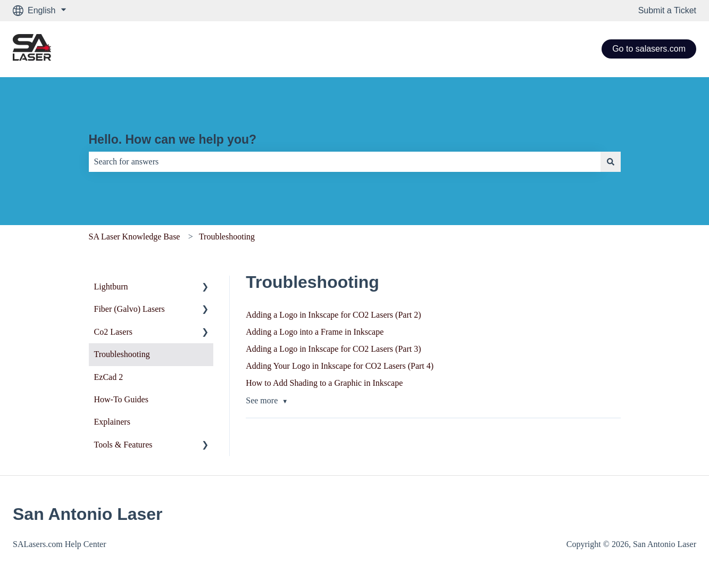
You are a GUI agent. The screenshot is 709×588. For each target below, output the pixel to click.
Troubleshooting (227, 237)
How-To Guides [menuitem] (121, 399)
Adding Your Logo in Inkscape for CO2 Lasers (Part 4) (340, 366)
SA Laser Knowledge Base (135, 237)
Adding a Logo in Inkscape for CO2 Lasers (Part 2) (333, 315)
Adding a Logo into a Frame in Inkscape (315, 332)
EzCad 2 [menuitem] (109, 377)
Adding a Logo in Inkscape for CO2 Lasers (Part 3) (333, 349)
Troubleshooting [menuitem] (122, 354)
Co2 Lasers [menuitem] (113, 332)
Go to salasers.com (649, 49)
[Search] (611, 162)
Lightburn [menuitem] (111, 287)
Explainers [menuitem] (112, 422)
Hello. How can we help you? (173, 139)
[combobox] (345, 162)
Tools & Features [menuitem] (123, 445)
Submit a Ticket (667, 10)
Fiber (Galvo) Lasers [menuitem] (130, 309)
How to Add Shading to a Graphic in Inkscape (324, 383)
